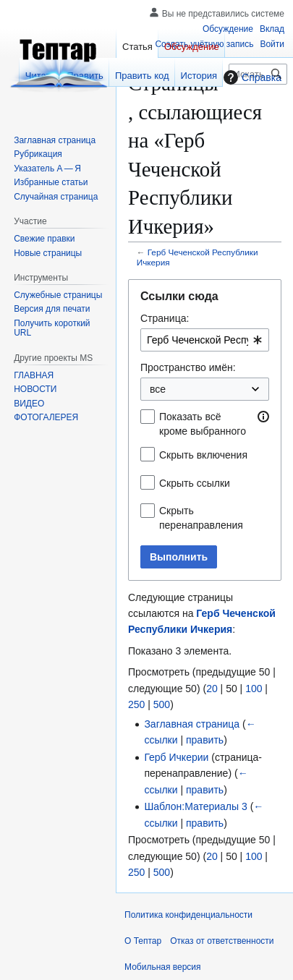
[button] (263, 417)
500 (162, 704)
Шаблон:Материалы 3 (195, 806)
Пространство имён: (188, 367)
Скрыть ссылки (195, 483)
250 (136, 704)
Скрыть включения (203, 455)
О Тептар (143, 941)
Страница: (165, 318)
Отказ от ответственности (222, 941)
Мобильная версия (163, 967)
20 (212, 689)
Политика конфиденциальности (188, 915)
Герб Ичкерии (176, 757)
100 (254, 689)
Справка (251, 77)
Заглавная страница (192, 724)
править (205, 740)
